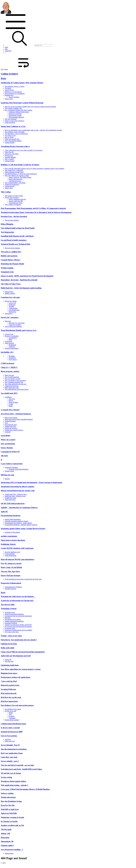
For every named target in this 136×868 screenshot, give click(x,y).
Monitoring (12, 312)
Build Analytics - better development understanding (21, 288)
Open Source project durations (13, 540)
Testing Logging (7, 268)
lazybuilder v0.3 (7, 352)
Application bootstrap (12, 386)
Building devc (9, 95)
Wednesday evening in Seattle (12, 817)
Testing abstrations (8, 797)
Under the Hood (10, 123)
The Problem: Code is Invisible (15, 132)
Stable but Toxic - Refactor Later (15, 496)
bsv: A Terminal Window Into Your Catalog (18, 110)
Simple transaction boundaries (14, 614)
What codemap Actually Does (14, 172)
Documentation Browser (16, 117)
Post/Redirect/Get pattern (13, 619)
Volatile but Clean (10, 498)
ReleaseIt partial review (10, 685)
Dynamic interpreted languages (19, 469)
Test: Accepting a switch (12, 379)
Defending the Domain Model (12, 264)
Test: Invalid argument (12, 377)
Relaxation (5, 837)
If (1, 460)
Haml (3, 593)
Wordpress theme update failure (14, 781)
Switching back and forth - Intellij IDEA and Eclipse (21, 769)
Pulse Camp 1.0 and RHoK (11, 567)
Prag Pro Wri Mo (8, 805)
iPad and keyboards (9, 693)
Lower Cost (12, 303)
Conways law (9, 334)
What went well (10, 741)
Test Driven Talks (8, 605)
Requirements (9, 853)
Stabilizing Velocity (8, 544)
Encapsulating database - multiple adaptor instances (21, 525)
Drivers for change (11, 301)
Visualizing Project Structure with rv (15, 146)
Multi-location (9, 343)
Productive (12, 305)
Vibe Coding (6, 192)
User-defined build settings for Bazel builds (18, 228)
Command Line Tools (16, 203)
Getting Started (10, 143)
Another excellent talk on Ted (12, 825)
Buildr (11, 406)
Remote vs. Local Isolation (13, 92)
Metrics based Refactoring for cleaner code (18, 491)
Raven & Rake (13, 402)
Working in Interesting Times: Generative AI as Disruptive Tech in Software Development (36, 212)
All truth (4, 456)
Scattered (12, 347)
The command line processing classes (17, 389)
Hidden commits (10, 293)
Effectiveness (9, 292)
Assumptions (13, 338)
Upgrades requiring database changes (17, 521)
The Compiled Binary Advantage (15, 183)
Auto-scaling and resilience (13, 326)
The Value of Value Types (11, 284)
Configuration (13, 308)
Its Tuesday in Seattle (9, 821)
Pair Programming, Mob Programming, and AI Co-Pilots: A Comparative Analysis (33, 208)
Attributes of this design (12, 532)
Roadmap (12, 356)
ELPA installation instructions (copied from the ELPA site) (23, 579)
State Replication (14, 310)
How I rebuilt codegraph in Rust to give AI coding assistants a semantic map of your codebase (34, 168)
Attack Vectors (9, 90)
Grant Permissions (11, 556)
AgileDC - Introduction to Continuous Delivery (19, 508)
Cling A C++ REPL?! (9, 367)
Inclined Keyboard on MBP (12, 732)
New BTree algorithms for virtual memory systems (21, 669)
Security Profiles (14, 97)
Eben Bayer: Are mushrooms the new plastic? (19, 640)
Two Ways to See (10, 135)
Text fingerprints (7, 232)
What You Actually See (12, 139)
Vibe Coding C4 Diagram (13, 205)
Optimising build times (10, 665)
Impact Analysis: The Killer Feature (20, 177)
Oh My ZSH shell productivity (13, 503)
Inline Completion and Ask (17, 199)
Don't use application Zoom (12, 753)
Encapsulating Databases (11, 516)
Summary (8, 432)
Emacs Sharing (7, 448)
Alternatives (9, 314)
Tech (6, 423)
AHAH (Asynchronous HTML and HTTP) (18, 625)
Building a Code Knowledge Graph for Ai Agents (20, 165)
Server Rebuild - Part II (10, 745)
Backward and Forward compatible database (19, 419)
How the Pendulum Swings (11, 801)
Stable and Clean (10, 500)
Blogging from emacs (9, 673)
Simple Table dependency (13, 519)
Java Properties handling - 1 (12, 850)
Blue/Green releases (11, 418)
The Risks (8, 88)
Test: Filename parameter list (14, 382)
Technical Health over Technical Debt (15, 244)
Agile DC (4, 512)
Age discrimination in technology (14, 749)
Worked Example (10, 421)
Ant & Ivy (12, 399)
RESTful (8, 618)
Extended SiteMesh (11, 623)
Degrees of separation (12, 336)
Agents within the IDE (16, 201)
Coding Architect (9, 74)
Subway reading (7, 793)
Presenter (12, 716)
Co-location (8, 341)
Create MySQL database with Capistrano (17, 548)
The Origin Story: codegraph (14, 170)
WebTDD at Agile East (10, 809)
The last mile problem (12, 220)
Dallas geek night (8, 648)
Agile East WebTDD (9, 813)
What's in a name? (8, 440)
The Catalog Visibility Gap (13, 108)
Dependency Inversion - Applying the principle (19, 280)
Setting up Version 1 (11, 428)
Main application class (12, 388)
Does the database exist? (12, 552)
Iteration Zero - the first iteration (14, 216)
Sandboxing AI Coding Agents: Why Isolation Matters (22, 83)
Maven (11, 401)
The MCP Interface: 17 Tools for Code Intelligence (21, 174)
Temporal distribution (12, 348)
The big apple (6, 829)
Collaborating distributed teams (13, 724)
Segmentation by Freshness (13, 587)
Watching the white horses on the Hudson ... (18, 596)
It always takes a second (10, 728)
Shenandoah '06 (7, 841)
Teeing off (8, 660)
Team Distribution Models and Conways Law (19, 330)
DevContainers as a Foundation (15, 94)
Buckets (7, 479)
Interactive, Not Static (12, 154)
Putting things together (12, 720)
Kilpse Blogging (7, 224)
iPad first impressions (9, 701)
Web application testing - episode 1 (14, 785)
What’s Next (9, 99)
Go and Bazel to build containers (14, 240)
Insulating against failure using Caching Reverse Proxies (23, 529)
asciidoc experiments (9, 536)
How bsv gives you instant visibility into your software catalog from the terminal (30, 107)
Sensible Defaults (10, 157)
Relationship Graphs (15, 115)
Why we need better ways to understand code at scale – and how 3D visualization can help (33, 130)
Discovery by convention (17, 323)
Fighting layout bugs (9, 644)
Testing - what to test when (11, 636)
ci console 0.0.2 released (10, 410)
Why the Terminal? (11, 119)
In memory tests (10, 612)
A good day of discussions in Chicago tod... (17, 601)
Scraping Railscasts (8, 689)
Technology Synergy (9, 608)
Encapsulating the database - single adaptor (18, 523)
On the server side (10, 711)
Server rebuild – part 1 (10, 761)
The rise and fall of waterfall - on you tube (17, 765)
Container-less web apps (10, 297)
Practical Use (9, 156)
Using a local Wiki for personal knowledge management (23, 652)
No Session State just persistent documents (18, 616)
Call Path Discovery (15, 181)
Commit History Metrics (10, 260)
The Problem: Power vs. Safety (15, 86)
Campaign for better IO (10, 452)
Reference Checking (15, 114)
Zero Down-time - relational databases (16, 414)
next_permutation (8, 444)
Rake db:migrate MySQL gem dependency (18, 559)
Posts (3, 78)
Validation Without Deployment (19, 112)
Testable (11, 306)
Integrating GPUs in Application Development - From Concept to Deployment (31, 482)
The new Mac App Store (10, 571)
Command (12, 718)
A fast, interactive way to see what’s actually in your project (24, 150)
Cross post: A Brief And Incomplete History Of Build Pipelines (25, 789)
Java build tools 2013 (9, 393)
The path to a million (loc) (11, 252)
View (10, 715)
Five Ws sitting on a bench (11, 563)
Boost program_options (10, 371)
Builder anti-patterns (9, 256)
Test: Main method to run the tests (15, 384)
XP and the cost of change (11, 773)
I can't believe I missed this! (12, 464)
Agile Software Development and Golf (16, 656)
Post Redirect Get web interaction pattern (17, 705)
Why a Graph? (9, 159)
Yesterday (8, 739)
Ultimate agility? (7, 845)
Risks (10, 339)
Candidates (8, 397)
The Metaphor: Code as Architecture (16, 134)
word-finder (6, 436)
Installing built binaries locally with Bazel (17, 236)
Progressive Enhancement (11, 583)
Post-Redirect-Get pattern (13, 709)
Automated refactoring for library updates (18, 487)
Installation (12, 358)
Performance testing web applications (16, 677)
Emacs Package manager (11, 575)
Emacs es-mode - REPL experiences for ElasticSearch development (27, 276)
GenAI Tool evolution (12, 197)
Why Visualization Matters (13, 141)
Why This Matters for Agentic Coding (17, 176)
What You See (9, 152)
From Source (13, 359)
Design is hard (9, 471)
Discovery (8, 321)
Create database (10, 554)
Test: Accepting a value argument (15, 381)
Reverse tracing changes (12, 248)
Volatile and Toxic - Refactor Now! (16, 494)
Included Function (11, 589)
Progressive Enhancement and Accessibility (18, 630)
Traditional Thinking (11, 467)
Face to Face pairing (9, 736)
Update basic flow (10, 426)
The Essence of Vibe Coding (14, 196)
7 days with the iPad (9, 681)
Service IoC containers (10, 317)
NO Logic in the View (12, 632)
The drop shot (9, 661)
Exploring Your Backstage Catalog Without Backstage (22, 103)
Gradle (11, 404)
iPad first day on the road (11, 697)
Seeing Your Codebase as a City (13, 126)
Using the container (15, 325)
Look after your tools (9, 757)
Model (11, 713)
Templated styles (7, 272)
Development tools (11, 425)
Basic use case (9, 375)
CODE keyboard (7, 363)
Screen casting (6, 777)
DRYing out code (7, 475)
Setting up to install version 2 (14, 430)
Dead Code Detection (15, 179)
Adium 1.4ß (5, 833)
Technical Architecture (12, 184)
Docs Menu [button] (19, 69)
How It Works (9, 137)
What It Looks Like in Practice (14, 121)
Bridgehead (12, 345)
